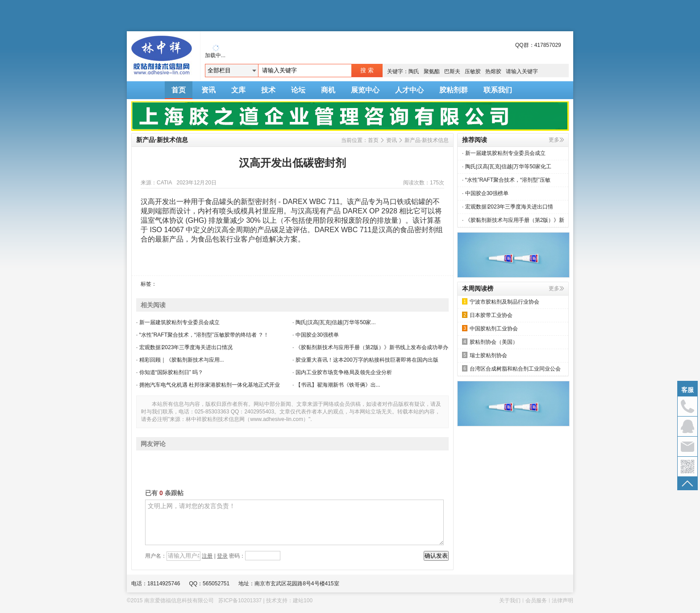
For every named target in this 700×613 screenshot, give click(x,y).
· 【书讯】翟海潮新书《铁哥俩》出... (336, 385)
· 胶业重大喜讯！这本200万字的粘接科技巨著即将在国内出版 (365, 360)
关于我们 (510, 600)
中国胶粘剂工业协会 (490, 328)
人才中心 (409, 90)
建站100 (303, 600)
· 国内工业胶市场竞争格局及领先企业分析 (342, 372)
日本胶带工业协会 (487, 315)
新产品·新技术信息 (427, 140)
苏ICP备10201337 (240, 600)
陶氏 (414, 71)
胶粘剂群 (454, 90)
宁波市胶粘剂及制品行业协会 (501, 302)
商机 (328, 90)
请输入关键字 (522, 71)
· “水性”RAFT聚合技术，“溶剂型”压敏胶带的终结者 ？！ (202, 335)
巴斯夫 (452, 71)
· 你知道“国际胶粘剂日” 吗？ (170, 372)
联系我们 (498, 90)
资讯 (208, 90)
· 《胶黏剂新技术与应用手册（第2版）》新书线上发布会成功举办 (370, 347)
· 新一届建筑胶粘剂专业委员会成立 (178, 322)
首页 (179, 90)
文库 (238, 90)
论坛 (298, 90)
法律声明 (562, 600)
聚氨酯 (432, 71)
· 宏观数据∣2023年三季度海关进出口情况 (184, 347)
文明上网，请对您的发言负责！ (294, 522)
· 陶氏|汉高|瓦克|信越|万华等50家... (334, 322)
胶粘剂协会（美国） (490, 342)
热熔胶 (493, 71)
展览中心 (365, 90)
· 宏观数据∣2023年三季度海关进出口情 (508, 207)
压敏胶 (473, 71)
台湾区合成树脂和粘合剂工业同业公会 (511, 369)
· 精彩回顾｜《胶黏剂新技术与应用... (180, 360)
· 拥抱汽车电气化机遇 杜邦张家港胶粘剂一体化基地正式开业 (208, 385)
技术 (268, 90)
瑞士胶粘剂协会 (485, 355)
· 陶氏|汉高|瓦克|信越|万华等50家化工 (507, 167)
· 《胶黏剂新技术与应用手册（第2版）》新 (513, 220)
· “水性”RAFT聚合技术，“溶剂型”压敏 (506, 180)
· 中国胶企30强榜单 (316, 335)
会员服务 (536, 600)
